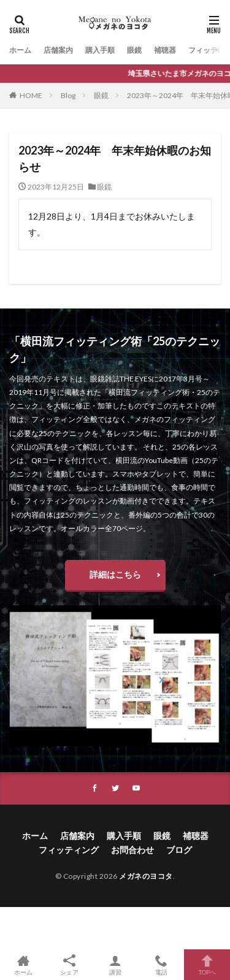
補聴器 (165, 50)
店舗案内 (58, 50)
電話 (161, 965)
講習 (115, 965)
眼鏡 (134, 50)
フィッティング (69, 850)
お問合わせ (132, 850)
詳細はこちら (115, 574)
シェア (69, 965)
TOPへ (207, 965)
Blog (68, 95)
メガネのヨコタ (146, 876)
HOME (31, 95)
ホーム (20, 50)
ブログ (179, 850)
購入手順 (100, 50)
